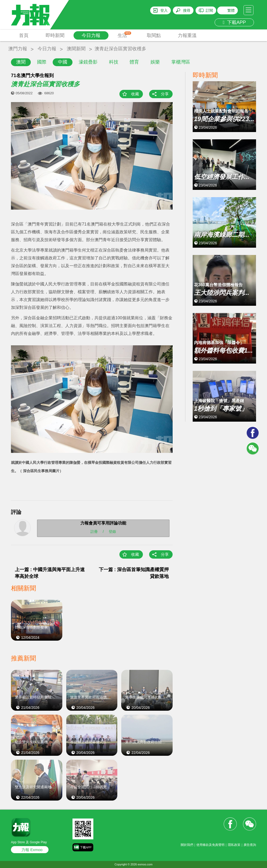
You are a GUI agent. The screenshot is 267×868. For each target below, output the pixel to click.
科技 (114, 62)
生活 (125, 35)
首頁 (24, 35)
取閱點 (154, 35)
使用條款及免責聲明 (210, 845)
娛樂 (155, 62)
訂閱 (209, 10)
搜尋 (187, 10)
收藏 (135, 94)
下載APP (234, 22)
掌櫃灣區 (181, 62)
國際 (42, 62)
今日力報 (91, 35)
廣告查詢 (250, 845)
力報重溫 (187, 35)
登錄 (112, 531)
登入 (164, 10)
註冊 (94, 531)
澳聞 (21, 62)
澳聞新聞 (76, 49)
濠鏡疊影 (88, 62)
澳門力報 (18, 49)
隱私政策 (234, 845)
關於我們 (187, 845)
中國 (63, 62)
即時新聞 (55, 35)
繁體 (231, 10)
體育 (134, 62)
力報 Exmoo (32, 850)
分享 (165, 94)
